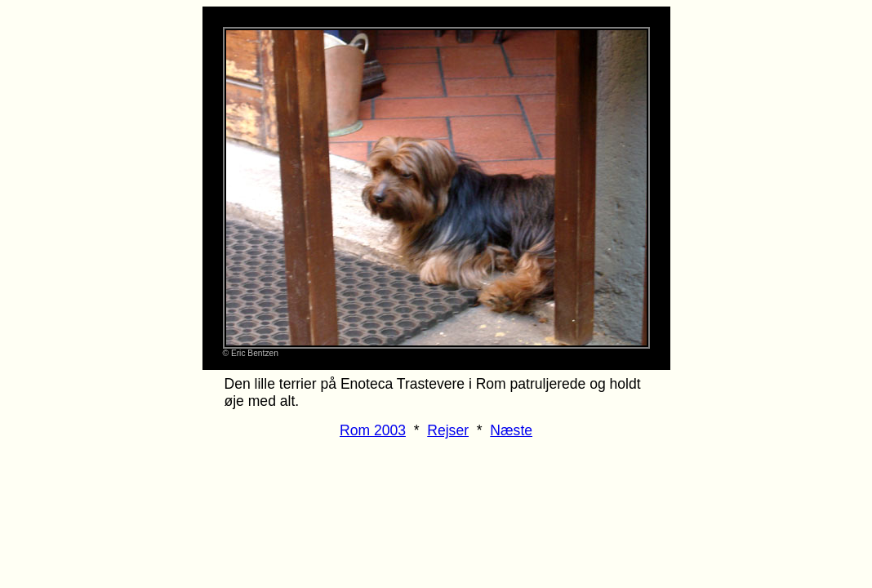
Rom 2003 (373, 430)
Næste (511, 430)
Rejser (448, 430)
